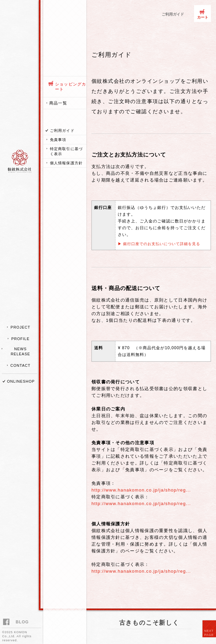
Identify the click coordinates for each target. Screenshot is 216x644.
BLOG (22, 622)
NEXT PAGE (209, 633)
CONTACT (20, 365)
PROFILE (20, 339)
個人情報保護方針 (66, 163)
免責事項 (58, 140)
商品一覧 (58, 103)
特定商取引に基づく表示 (66, 151)
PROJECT (20, 327)
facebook (7, 623)
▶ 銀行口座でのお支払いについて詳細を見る (159, 244)
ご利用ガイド (62, 130)
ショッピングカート (71, 87)
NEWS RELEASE (21, 351)
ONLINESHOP (21, 381)
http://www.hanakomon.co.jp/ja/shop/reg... (141, 490)
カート (203, 17)
